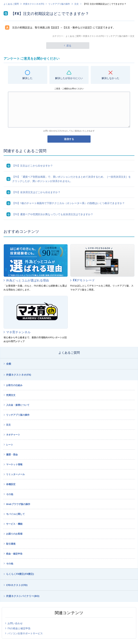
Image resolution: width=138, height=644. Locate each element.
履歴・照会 (12, 454)
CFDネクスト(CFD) (17, 585)
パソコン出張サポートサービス (25, 633)
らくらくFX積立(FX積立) (20, 574)
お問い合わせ (15, 623)
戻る (69, 46)
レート (10, 445)
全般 (9, 364)
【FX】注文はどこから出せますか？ (33, 166)
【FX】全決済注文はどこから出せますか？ (36, 192)
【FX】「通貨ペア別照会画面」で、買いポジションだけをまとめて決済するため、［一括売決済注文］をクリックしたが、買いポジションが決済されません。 (72, 179)
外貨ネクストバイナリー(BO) (23, 596)
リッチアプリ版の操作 (59, 4)
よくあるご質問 (11, 4)
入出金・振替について (18, 405)
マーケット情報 (14, 464)
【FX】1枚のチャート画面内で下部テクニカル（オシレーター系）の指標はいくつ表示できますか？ (68, 203)
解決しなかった (111, 78)
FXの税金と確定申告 (19, 628)
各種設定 (11, 484)
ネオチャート (13, 435)
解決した (27, 78)
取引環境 (11, 544)
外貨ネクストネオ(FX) (34, 4)
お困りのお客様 (14, 534)
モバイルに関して (15, 514)
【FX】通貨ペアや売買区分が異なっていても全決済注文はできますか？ (53, 214)
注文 (77, 4)
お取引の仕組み (14, 385)
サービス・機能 (14, 524)
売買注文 (11, 395)
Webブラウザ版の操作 (18, 504)
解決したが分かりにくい (69, 78)
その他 (10, 494)
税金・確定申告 (14, 554)
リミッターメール (15, 474)
